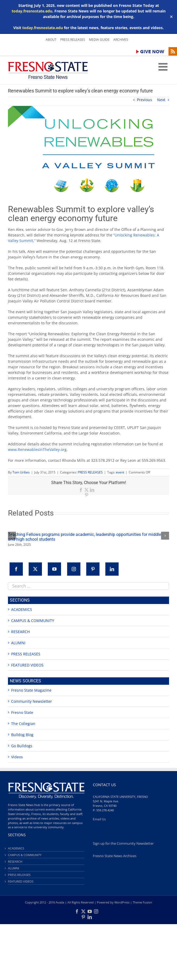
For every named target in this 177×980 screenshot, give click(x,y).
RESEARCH (20, 632)
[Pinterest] (93, 569)
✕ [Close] (171, 17)
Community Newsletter (32, 701)
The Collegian (23, 724)
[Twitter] (35, 569)
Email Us (99, 819)
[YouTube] (54, 569)
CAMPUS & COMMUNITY (33, 621)
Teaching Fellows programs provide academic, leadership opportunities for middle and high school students (85, 537)
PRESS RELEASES (90, 472)
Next (161, 100)
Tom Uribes (21, 472)
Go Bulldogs (22, 746)
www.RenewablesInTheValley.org (37, 449)
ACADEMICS (22, 609)
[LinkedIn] (112, 569)
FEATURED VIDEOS (27, 665)
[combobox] (88, 586)
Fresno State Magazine (31, 690)
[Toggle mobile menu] (164, 67)
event (120, 472)
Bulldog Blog (22, 735)
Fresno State (22, 712)
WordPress (122, 902)
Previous (144, 100)
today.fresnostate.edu (32, 11)
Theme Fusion (142, 902)
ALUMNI (18, 643)
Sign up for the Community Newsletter (123, 843)
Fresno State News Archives (115, 856)
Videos (17, 757)
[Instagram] (74, 569)
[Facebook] (16, 569)
